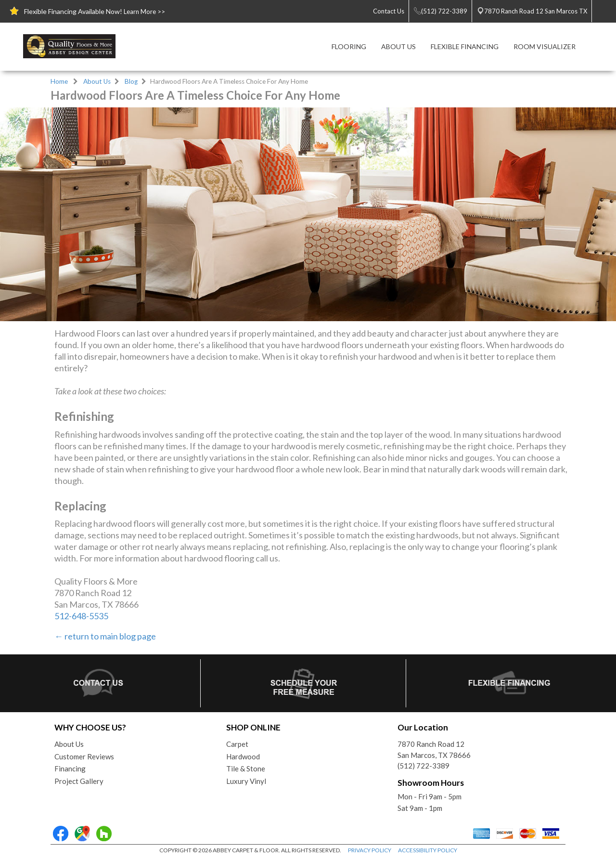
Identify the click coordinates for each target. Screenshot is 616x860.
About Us (97, 81)
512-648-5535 (81, 616)
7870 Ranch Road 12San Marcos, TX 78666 (434, 749)
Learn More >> (144, 12)
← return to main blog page (105, 636)
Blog (131, 81)
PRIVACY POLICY (370, 850)
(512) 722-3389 (423, 766)
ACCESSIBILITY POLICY (428, 850)
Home (59, 81)
